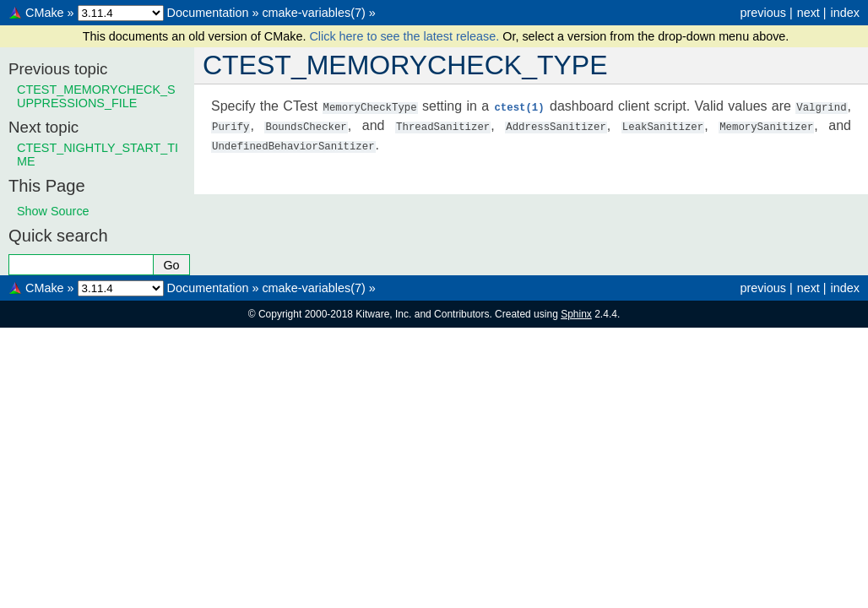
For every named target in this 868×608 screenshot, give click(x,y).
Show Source (53, 211)
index (845, 13)
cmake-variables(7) (313, 13)
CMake (45, 13)
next (808, 13)
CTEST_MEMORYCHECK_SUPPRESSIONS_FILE (96, 96)
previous (762, 13)
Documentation (208, 13)
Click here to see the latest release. (406, 36)
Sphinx (576, 314)
